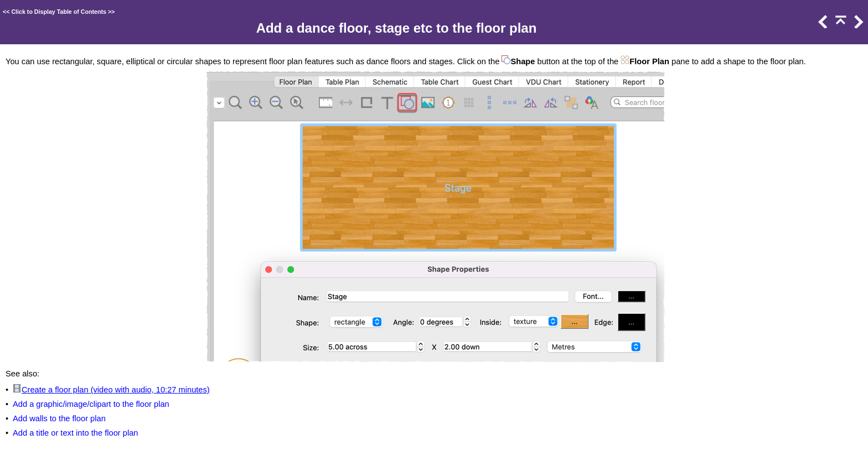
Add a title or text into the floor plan (76, 433)
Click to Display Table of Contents (59, 12)
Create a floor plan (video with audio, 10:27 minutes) (116, 390)
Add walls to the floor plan (59, 418)
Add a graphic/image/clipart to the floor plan (91, 404)
